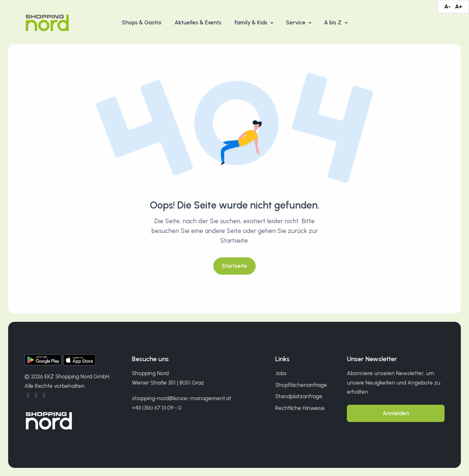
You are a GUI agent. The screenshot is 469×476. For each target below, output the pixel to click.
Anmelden (396, 413)
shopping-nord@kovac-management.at (182, 398)
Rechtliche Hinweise (300, 408)
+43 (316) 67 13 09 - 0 (157, 408)
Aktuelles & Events (198, 22)
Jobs (281, 373)
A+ (459, 7)
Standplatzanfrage (299, 396)
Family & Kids (252, 22)
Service (296, 22)
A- (447, 7)
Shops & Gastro (142, 22)
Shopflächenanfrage (301, 385)
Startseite (234, 266)
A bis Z (334, 22)
